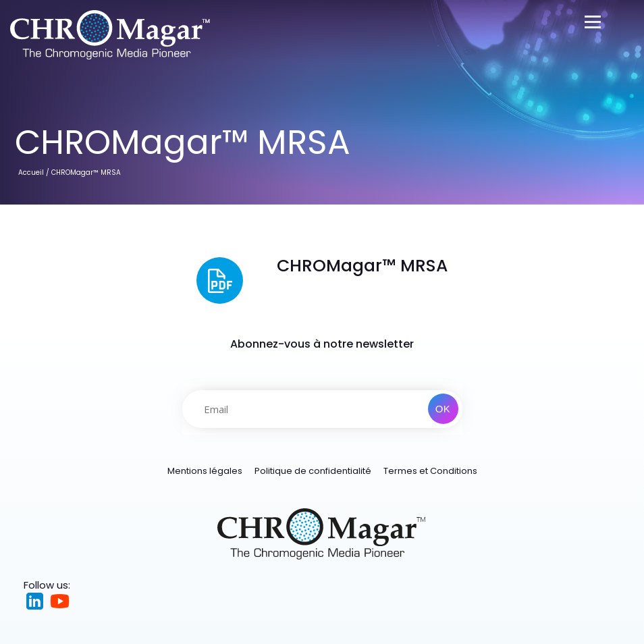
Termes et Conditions (430, 471)
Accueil (31, 172)
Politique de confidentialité (313, 471)
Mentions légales (205, 471)
